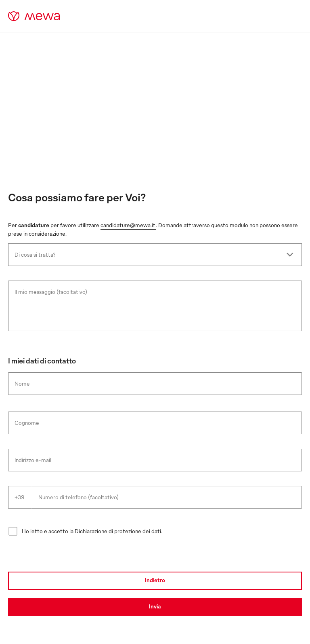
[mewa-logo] (34, 16)
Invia (155, 606)
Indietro (155, 580)
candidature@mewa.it (128, 225)
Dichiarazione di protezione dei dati (118, 531)
